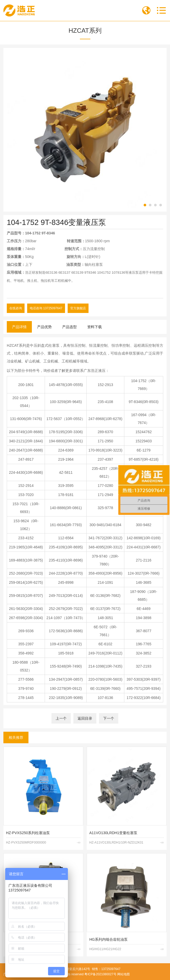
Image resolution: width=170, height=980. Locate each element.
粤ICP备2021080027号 (100, 974)
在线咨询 (16, 308)
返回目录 (85, 718)
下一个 (109, 718)
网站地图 (124, 974)
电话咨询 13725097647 (46, 308)
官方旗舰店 (78, 308)
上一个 (61, 718)
